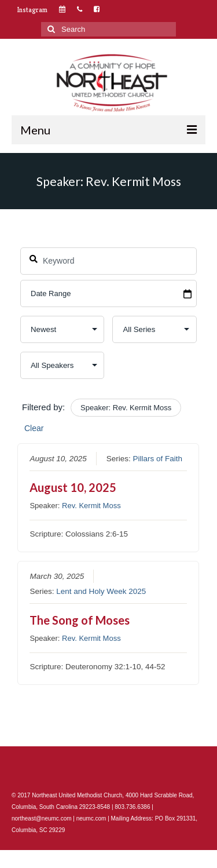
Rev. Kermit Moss (91, 506)
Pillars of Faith (158, 459)
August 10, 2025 (73, 487)
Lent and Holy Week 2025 (101, 591)
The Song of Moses (80, 619)
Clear (34, 428)
